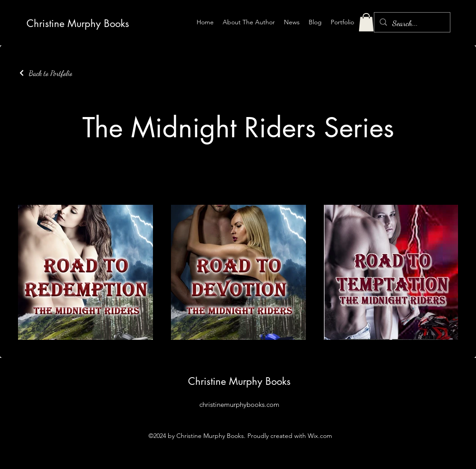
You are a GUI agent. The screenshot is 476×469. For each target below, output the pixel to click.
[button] (366, 22)
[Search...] (412, 23)
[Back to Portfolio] (45, 73)
